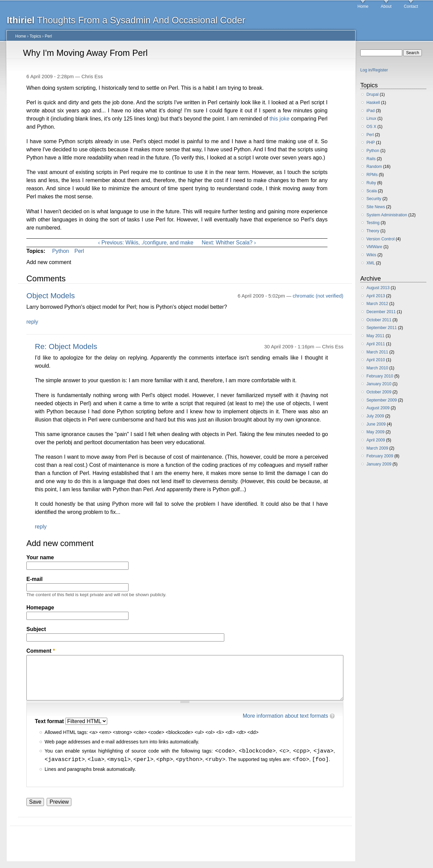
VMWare (374, 247)
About (386, 6)
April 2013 (376, 296)
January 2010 (379, 384)
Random (374, 167)
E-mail (35, 579)
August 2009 (378, 408)
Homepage (40, 607)
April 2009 (376, 440)
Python (61, 251)
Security (374, 199)
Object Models (51, 296)
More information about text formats (285, 716)
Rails (371, 159)
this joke (280, 119)
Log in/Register (374, 70)
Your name (40, 557)
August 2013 (378, 288)
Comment (41, 651)
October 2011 (379, 320)
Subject (36, 629)
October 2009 (379, 392)
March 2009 (377, 448)
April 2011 (376, 344)
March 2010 (377, 368)
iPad (370, 111)
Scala (371, 191)
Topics (35, 36)
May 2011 (375, 336)
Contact (411, 6)
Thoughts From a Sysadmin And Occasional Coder (126, 20)
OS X (371, 127)
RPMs (372, 175)
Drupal (372, 94)
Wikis (371, 255)
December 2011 (381, 312)
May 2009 (375, 432)
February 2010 (380, 376)
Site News (376, 207)
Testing (373, 223)
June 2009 (376, 424)
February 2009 (380, 456)
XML (371, 263)
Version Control (380, 239)
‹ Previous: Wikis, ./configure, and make (146, 243)
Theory (373, 231)
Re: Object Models (66, 346)
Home (363, 6)
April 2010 (376, 360)
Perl (48, 36)
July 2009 (375, 416)
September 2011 (382, 328)
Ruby (371, 183)
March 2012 (377, 304)
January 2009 (379, 464)
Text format (50, 721)
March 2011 (377, 352)
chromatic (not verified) (318, 296)
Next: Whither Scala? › (229, 243)
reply (32, 322)
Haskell (373, 103)
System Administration (387, 215)
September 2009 (382, 400)
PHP (371, 143)
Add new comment (49, 262)
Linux (371, 118)
